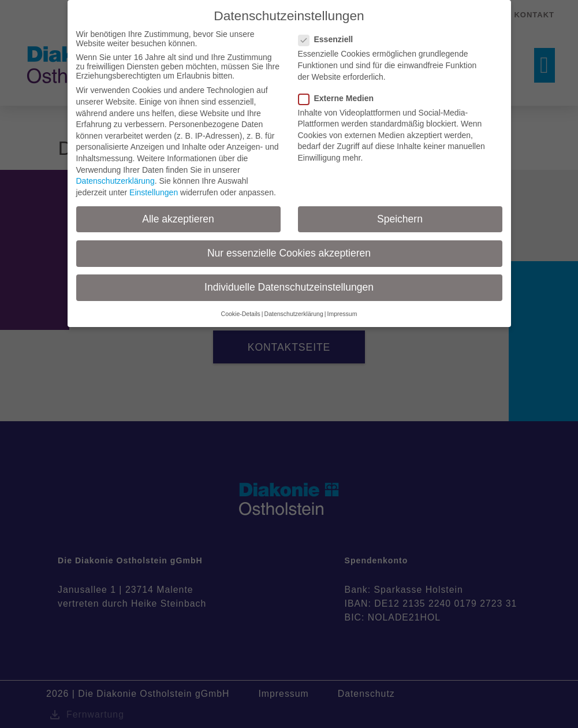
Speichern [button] (400, 219)
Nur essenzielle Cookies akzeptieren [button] (289, 253)
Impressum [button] (342, 314)
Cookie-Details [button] (241, 314)
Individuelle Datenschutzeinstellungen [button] (289, 287)
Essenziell (329, 39)
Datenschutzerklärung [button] (294, 314)
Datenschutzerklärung (115, 181)
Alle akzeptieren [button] (178, 219)
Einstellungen (154, 192)
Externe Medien (340, 98)
